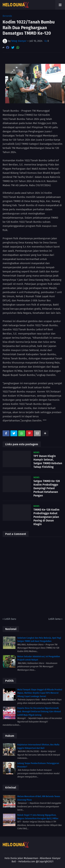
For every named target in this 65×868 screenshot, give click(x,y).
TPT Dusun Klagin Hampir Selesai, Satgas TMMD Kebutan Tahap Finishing (48, 461)
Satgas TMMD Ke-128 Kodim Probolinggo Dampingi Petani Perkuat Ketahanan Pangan (47, 488)
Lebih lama (55, 619)
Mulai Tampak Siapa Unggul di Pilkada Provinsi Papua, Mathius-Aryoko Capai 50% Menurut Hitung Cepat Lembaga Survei (40, 693)
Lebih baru (10, 619)
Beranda (7, 16)
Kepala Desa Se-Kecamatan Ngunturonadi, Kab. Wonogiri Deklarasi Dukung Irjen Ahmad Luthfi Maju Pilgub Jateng (39, 711)
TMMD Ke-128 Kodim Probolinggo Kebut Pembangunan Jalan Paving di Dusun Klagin (46, 517)
